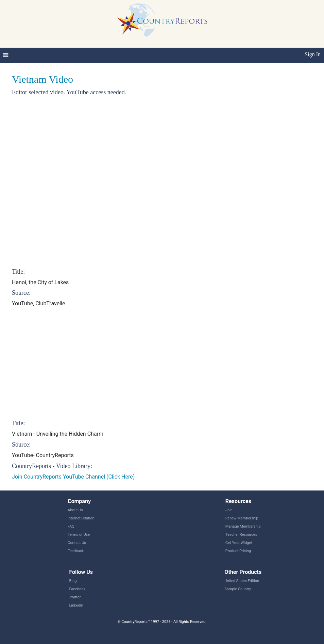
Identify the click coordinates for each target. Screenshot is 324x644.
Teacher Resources (241, 535)
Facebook (77, 589)
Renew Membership (242, 518)
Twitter (75, 597)
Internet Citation (81, 518)
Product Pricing (238, 551)
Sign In (313, 54)
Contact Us (77, 543)
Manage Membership (243, 526)
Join (229, 510)
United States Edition (242, 581)
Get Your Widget (239, 543)
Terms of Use (79, 535)
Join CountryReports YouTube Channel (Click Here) (73, 477)
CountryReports (162, 20)
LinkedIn (76, 605)
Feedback (76, 551)
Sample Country (238, 589)
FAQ (71, 526)
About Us (75, 510)
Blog (73, 581)
